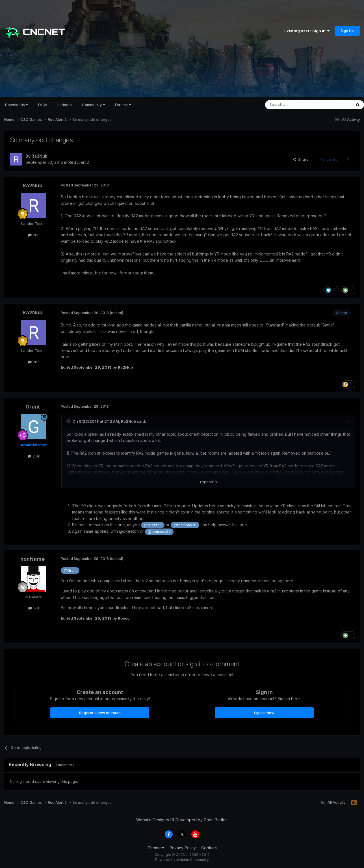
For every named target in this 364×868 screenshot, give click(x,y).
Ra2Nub (39, 156)
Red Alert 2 (79, 162)
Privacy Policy (183, 848)
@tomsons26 (185, 525)
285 (34, 235)
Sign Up (347, 31)
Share (301, 159)
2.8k (34, 456)
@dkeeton (153, 525)
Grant (33, 407)
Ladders (65, 105)
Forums (123, 105)
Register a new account (100, 713)
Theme (156, 848)
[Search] (294, 105)
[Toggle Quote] (69, 421)
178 (34, 608)
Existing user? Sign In (307, 31)
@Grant (70, 571)
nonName (32, 559)
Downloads (17, 105)
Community (93, 105)
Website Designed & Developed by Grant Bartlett (182, 820)
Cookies (209, 848)
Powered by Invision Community (182, 860)
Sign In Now (264, 713)
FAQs (43, 105)
